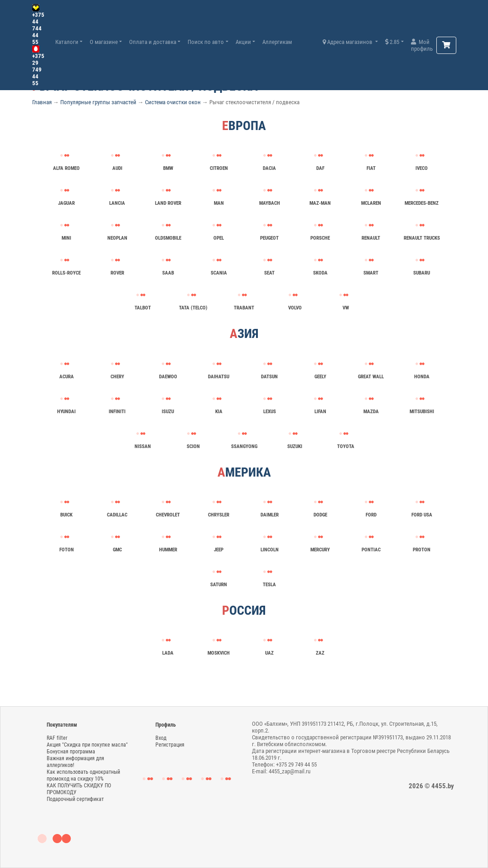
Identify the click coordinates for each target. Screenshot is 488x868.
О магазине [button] (104, 42)
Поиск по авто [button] (206, 42)
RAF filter (57, 738)
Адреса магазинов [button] (348, 42)
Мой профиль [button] (422, 45)
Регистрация (170, 745)
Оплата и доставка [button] (153, 42)
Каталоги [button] (67, 42)
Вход (161, 738)
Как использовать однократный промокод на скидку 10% (83, 775)
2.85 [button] (392, 42)
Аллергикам (277, 42)
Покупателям (62, 725)
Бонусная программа (71, 752)
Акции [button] (243, 42)
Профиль (166, 725)
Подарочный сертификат (75, 799)
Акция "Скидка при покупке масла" (87, 745)
